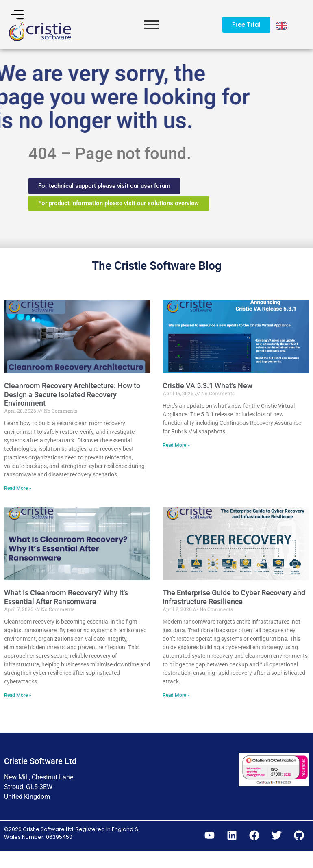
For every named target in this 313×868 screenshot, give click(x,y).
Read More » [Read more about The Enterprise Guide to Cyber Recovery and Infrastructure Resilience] (176, 711)
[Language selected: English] (283, 25)
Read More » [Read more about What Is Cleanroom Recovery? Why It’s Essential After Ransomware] (18, 711)
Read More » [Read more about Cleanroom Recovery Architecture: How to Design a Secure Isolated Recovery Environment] (18, 505)
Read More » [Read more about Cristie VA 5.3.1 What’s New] (176, 461)
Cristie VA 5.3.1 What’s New (208, 401)
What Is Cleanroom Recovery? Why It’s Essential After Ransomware (66, 613)
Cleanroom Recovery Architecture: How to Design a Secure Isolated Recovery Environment (72, 410)
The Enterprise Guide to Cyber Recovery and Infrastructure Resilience (234, 613)
